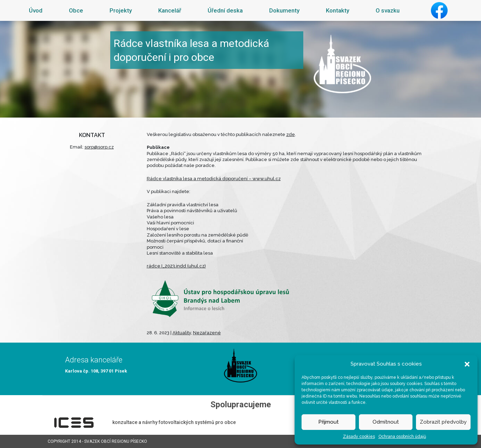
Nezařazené (207, 333)
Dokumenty (284, 10)
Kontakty (338, 10)
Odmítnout (386, 422)
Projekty (121, 10)
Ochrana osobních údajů (402, 437)
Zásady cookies (359, 437)
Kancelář (170, 10)
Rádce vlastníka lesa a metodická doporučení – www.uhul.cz (214, 179)
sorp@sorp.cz (99, 147)
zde (291, 134)
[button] (467, 364)
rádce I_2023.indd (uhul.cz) (176, 266)
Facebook (439, 10)
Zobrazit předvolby (443, 422)
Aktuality (182, 333)
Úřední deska (225, 10)
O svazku (388, 10)
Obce (76, 10)
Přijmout (328, 422)
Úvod (36, 10)
